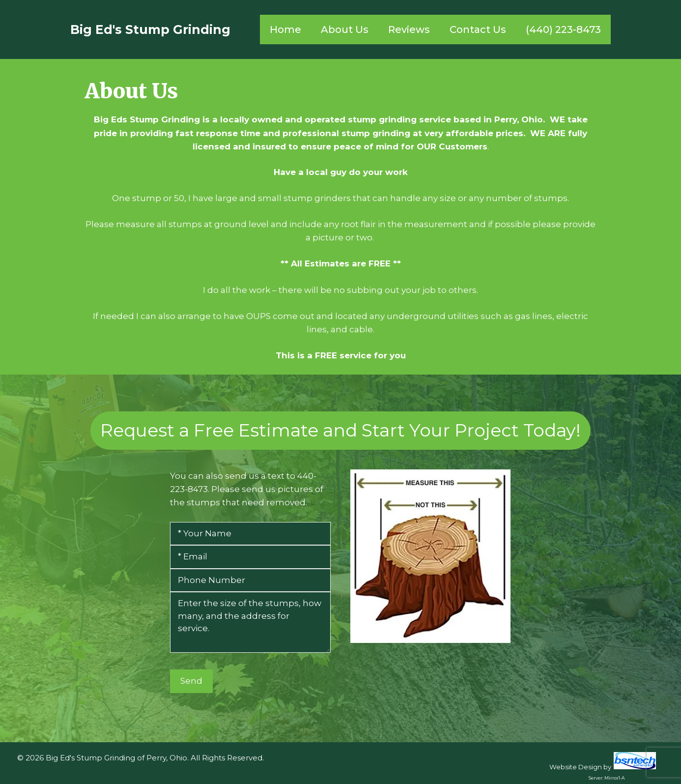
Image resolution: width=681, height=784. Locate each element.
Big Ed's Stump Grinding (150, 29)
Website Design (576, 767)
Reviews (409, 29)
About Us (345, 29)
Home (285, 29)
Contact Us (478, 29)
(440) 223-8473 (563, 29)
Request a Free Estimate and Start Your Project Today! (340, 430)
